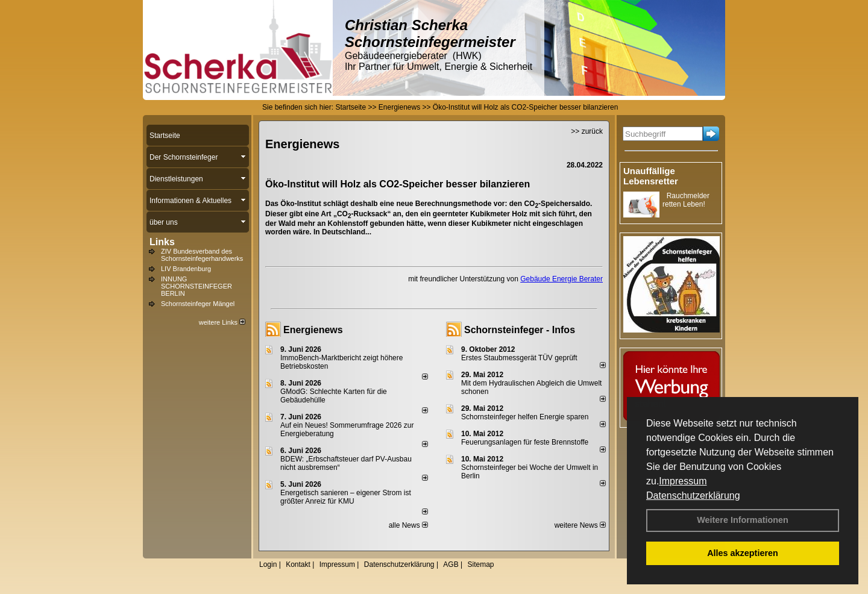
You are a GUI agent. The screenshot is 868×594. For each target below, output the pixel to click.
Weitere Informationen (743, 520)
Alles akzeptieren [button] (743, 553)
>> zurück (587, 131)
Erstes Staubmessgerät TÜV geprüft (519, 358)
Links (162, 242)
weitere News (580, 525)
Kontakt (298, 564)
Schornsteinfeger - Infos (520, 330)
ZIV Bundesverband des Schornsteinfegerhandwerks (202, 255)
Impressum (683, 481)
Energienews (313, 330)
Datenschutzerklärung (693, 496)
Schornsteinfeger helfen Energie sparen (525, 417)
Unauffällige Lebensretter (651, 176)
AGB (451, 564)
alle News (408, 525)
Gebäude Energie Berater (561, 279)
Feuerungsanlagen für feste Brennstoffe (525, 442)
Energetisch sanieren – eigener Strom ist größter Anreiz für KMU (346, 497)
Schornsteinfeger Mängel (198, 304)
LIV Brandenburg (186, 269)
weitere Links (222, 322)
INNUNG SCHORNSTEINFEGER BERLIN (197, 286)
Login (268, 564)
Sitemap (480, 564)
